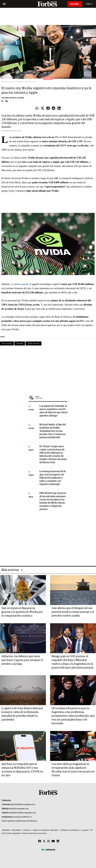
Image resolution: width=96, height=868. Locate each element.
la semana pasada (20, 284)
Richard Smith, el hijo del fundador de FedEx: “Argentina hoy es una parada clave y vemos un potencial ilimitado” (53, 431)
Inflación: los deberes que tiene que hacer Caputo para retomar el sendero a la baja (22, 660)
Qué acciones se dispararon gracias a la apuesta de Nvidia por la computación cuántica (22, 612)
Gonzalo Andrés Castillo (13, 98)
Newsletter (16, 830)
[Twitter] (44, 841)
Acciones (7, 343)
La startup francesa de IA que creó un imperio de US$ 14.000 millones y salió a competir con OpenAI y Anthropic (53, 478)
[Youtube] (53, 841)
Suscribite (75, 4)
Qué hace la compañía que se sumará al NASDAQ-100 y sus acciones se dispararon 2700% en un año (22, 770)
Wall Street (33, 343)
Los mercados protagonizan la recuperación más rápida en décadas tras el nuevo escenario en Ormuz (73, 770)
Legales (85, 830)
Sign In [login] (89, 4)
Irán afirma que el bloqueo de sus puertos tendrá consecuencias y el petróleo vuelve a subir (73, 612)
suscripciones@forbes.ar (22, 817)
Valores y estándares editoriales (45, 830)
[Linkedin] (58, 841)
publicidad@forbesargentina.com (22, 805)
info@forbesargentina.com (19, 809)
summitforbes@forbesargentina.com (22, 813)
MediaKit (6, 830)
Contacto (27, 830)
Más (51, 397)
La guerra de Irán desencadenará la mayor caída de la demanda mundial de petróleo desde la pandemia (22, 714)
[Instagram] (49, 841)
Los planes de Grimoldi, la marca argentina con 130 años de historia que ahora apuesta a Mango (53, 411)
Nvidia (20, 343)
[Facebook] (40, 841)
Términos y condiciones (70, 830)
